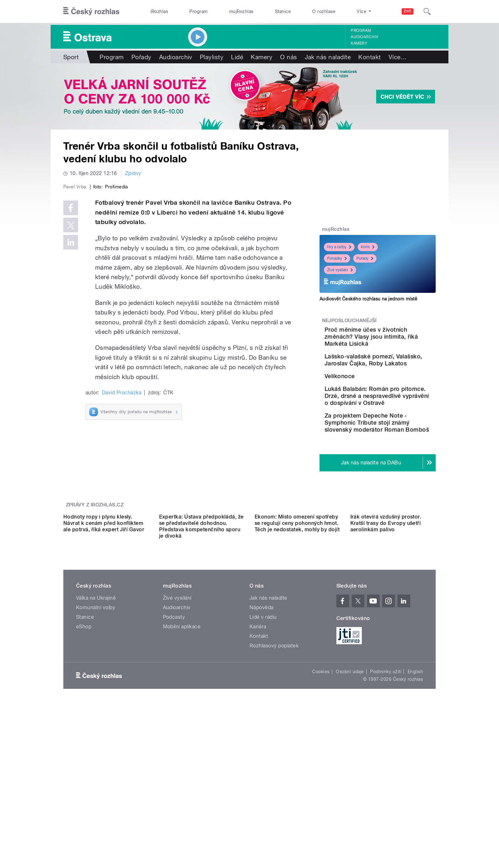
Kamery (359, 43)
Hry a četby (339, 247)
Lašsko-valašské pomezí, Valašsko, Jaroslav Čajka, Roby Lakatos (395, 370)
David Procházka (122, 528)
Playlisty (212, 57)
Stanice (283, 11)
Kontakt (369, 57)
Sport (71, 57)
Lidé (237, 57)
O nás (288, 57)
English (415, 807)
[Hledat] (427, 11)
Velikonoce (375, 392)
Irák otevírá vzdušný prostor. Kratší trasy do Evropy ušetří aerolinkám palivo (386, 658)
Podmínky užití (386, 807)
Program (198, 11)
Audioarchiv (364, 37)
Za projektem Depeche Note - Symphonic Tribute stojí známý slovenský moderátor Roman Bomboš (396, 469)
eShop (84, 762)
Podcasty (174, 752)
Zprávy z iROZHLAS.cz (95, 583)
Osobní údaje (350, 807)
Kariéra (258, 762)
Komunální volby (96, 743)
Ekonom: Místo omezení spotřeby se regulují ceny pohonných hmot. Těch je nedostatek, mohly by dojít (297, 658)
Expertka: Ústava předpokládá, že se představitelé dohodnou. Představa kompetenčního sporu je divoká (201, 662)
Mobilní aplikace (182, 762)
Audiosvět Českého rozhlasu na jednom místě (368, 299)
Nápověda (262, 743)
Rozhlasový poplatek (274, 781)
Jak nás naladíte (328, 57)
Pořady (141, 57)
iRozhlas (159, 11)
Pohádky (337, 258)
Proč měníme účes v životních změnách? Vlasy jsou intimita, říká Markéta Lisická (392, 340)
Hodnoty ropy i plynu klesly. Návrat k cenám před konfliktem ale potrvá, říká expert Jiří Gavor (104, 658)
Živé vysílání (340, 270)
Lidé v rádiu (263, 752)
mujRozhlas (241, 11)
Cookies (321, 807)
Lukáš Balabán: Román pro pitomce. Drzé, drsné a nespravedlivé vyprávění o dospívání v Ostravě (398, 431)
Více (398, 57)
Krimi (368, 247)
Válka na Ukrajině (96, 733)
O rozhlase (324, 11)
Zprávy (133, 173)
